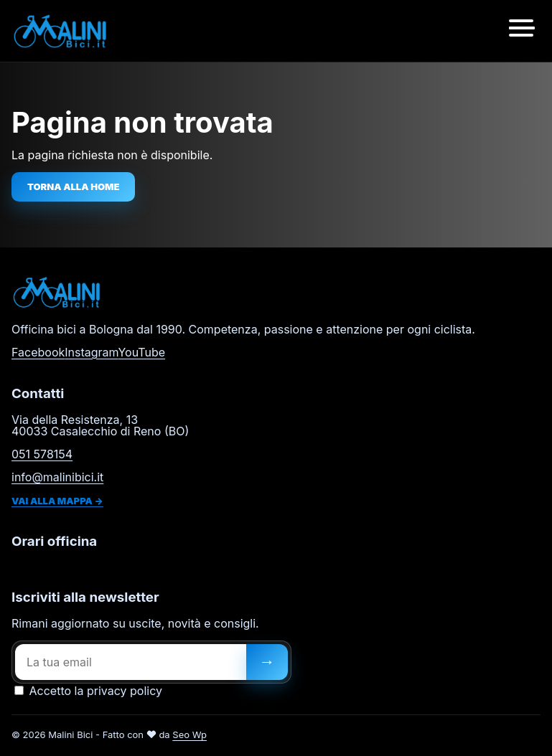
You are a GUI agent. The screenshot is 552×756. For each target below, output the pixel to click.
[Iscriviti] (267, 662)
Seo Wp (190, 734)
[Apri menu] (521, 31)
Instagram (91, 352)
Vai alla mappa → (57, 501)
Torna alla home (73, 186)
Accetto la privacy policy (88, 691)
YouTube (141, 352)
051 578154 (42, 454)
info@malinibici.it (57, 477)
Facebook (38, 352)
